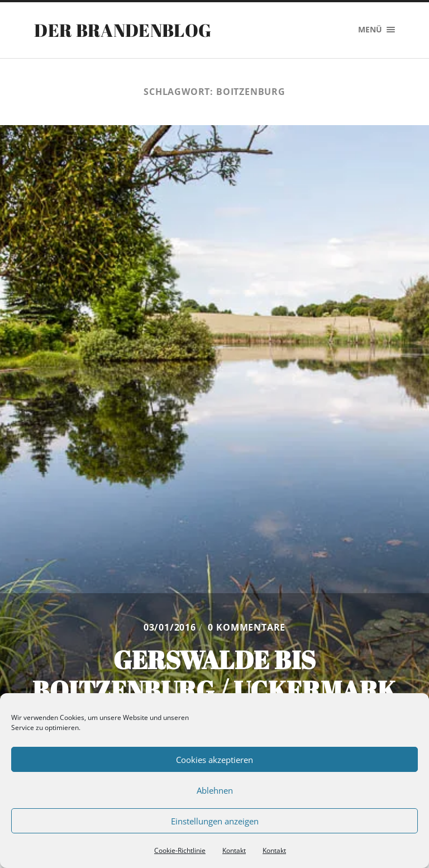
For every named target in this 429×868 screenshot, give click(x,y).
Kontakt (234, 850)
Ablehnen (215, 790)
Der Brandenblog (123, 30)
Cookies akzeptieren (214, 760)
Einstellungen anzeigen (215, 821)
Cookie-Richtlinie (180, 850)
